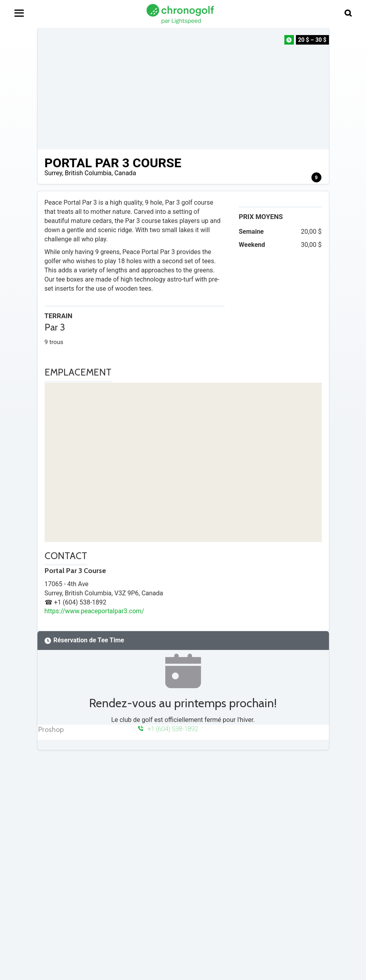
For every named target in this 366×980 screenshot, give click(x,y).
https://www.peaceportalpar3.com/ (94, 611)
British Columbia (88, 173)
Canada (125, 173)
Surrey (53, 173)
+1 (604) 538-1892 (168, 729)
